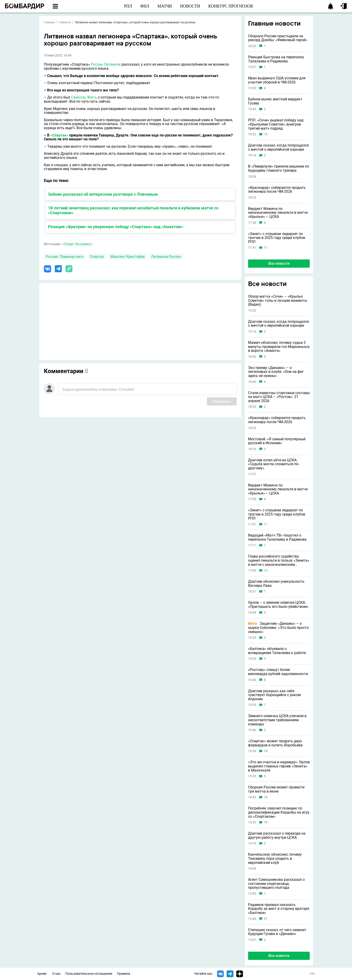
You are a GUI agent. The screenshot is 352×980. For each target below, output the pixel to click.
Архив (42, 974)
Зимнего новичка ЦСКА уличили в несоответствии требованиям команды (277, 720)
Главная (49, 22)
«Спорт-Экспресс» (77, 244)
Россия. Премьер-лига (65, 257)
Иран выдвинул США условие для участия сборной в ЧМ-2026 (277, 80)
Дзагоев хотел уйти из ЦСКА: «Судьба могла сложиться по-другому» (274, 464)
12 (266, 570)
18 (266, 751)
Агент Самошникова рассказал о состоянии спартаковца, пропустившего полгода (276, 884)
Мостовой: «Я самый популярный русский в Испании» (277, 441)
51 (266, 919)
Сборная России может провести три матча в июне (276, 789)
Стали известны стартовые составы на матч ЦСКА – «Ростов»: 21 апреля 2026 (279, 397)
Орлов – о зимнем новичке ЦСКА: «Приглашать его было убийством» (278, 605)
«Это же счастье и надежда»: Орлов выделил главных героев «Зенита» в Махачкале (279, 766)
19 (266, 822)
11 (266, 248)
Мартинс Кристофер (128, 257)
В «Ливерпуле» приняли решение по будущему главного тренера (279, 168)
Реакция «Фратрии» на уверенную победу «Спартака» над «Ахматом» (116, 227)
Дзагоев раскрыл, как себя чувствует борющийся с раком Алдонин (274, 695)
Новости (65, 22)
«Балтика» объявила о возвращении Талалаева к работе (277, 651)
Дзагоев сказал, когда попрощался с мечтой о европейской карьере (278, 147)
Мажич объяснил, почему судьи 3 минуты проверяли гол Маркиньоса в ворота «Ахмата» (279, 347)
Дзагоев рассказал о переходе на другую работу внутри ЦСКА (277, 835)
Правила (124, 974)
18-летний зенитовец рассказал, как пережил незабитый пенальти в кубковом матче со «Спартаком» (133, 210)
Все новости (279, 263)
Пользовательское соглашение (89, 974)
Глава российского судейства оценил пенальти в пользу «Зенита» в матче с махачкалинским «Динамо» (279, 560)
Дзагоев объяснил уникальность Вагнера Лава (276, 583)
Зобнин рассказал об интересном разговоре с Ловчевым (103, 194)
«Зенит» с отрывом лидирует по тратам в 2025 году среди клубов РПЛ (277, 238)
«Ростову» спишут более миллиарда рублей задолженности (278, 672)
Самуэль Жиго (84, 97)
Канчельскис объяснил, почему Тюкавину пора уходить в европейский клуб (275, 859)
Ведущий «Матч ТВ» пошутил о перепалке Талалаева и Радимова (277, 537)
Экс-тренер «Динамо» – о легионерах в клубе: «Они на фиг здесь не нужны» (276, 372)
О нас (56, 974)
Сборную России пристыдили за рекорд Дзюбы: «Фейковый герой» (278, 38)
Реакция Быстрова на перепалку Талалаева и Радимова (276, 59)
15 (266, 134)
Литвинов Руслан (166, 257)
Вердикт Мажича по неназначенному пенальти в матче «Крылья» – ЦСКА (278, 213)
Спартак (97, 257)
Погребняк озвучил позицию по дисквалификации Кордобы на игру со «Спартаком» (279, 812)
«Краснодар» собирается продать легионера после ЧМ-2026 (277, 190)
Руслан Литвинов (106, 64)
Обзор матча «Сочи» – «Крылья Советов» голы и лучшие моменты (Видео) (278, 300)
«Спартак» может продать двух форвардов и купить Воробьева (275, 743)
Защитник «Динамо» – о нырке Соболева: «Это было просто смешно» (278, 628)
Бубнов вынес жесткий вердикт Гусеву (275, 101)
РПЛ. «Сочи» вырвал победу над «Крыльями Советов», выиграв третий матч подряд (276, 124)
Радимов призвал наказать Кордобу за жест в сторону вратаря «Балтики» (279, 909)
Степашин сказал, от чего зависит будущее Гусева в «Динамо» (277, 932)
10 (266, 797)
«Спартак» (59, 135)
